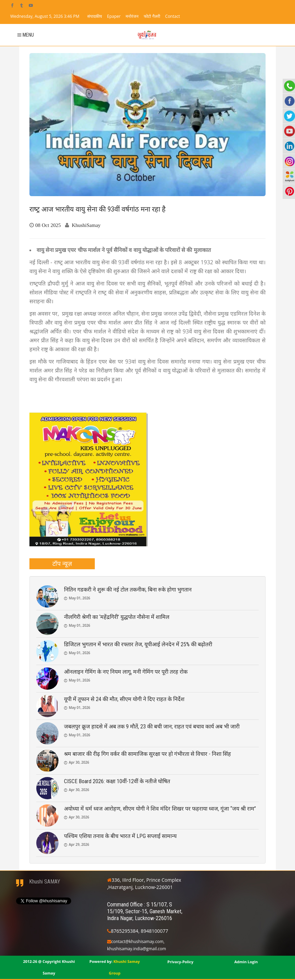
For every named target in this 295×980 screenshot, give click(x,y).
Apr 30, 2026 (79, 762)
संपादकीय (95, 16)
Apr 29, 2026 (79, 844)
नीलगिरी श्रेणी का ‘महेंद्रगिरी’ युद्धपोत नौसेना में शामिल (117, 617)
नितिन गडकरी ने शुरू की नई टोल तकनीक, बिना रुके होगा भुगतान (128, 590)
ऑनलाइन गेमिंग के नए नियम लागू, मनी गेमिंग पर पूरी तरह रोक (126, 672)
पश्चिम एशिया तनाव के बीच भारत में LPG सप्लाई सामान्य (120, 836)
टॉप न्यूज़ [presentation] (62, 563)
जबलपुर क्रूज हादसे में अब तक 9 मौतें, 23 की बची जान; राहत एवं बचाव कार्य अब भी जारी (152, 727)
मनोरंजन (132, 16)
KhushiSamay (86, 225)
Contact (173, 16)
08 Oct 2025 (48, 225)
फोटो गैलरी (152, 16)
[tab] (62, 564)
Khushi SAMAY (45, 882)
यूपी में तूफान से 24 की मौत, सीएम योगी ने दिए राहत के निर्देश (124, 699)
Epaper (114, 16)
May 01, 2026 (80, 598)
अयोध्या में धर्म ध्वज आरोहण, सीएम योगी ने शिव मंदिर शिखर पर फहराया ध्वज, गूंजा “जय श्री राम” (160, 809)
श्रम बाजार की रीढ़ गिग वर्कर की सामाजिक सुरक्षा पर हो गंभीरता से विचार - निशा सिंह (147, 754)
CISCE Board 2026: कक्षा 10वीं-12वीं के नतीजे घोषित (117, 781)
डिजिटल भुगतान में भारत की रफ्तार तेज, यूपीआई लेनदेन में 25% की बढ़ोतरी (138, 644)
